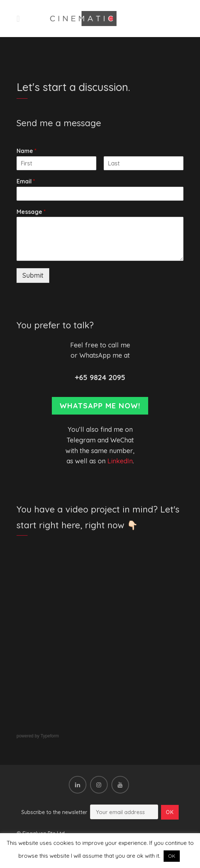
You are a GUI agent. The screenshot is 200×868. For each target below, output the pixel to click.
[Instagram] (99, 785)
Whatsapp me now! (100, 406)
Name (26, 151)
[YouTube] (120, 785)
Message (31, 212)
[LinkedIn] (78, 785)
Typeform (50, 736)
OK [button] (172, 856)
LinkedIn (120, 461)
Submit (33, 275)
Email (26, 181)
